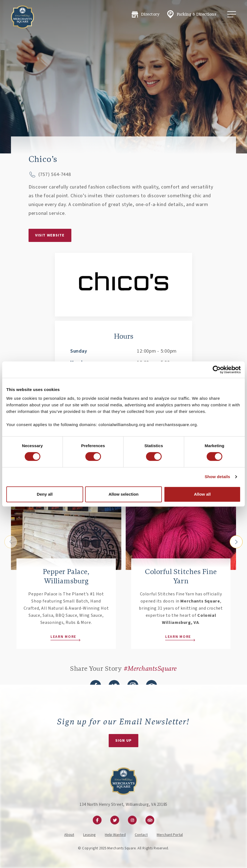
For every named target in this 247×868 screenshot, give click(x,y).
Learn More (63, 637)
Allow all (202, 494)
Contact (141, 835)
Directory (145, 14)
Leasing (89, 835)
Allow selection (123, 494)
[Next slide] (236, 542)
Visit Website (50, 235)
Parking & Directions (191, 14)
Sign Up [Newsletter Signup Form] (123, 741)
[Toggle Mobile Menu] (232, 14)
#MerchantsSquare (150, 669)
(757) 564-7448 (55, 174)
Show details (217, 477)
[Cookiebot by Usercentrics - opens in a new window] (217, 370)
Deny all (45, 494)
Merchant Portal (170, 835)
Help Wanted (115, 835)
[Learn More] (66, 518)
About (69, 835)
